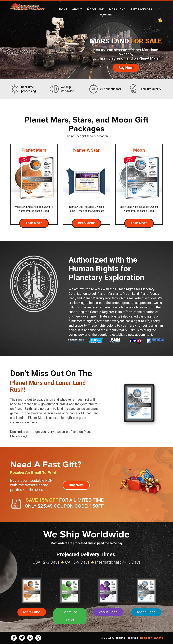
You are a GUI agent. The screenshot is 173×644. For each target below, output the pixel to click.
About (77, 9)
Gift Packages (143, 9)
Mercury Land (70, 616)
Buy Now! (126, 68)
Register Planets (152, 638)
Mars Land (117, 9)
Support (107, 15)
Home (63, 9)
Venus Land (108, 612)
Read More (34, 223)
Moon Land (96, 9)
